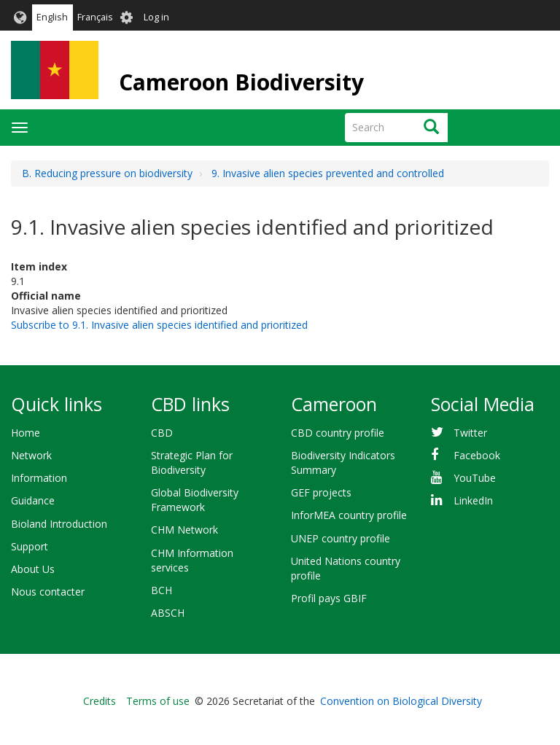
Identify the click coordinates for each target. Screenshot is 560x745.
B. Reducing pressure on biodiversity (107, 173)
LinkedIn (473, 500)
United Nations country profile (346, 568)
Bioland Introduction (59, 524)
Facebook (477, 455)
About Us (33, 569)
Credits (100, 701)
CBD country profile (338, 433)
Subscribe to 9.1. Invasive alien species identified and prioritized (159, 325)
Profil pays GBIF (329, 598)
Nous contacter (48, 592)
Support (30, 546)
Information (39, 478)
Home (26, 433)
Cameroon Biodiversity (241, 82)
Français (95, 17)
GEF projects (321, 492)
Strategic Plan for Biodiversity (192, 463)
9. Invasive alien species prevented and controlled (328, 173)
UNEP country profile (341, 538)
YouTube (475, 478)
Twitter (470, 433)
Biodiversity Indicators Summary (343, 463)
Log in (156, 17)
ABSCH (168, 613)
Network (31, 455)
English (52, 17)
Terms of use (158, 701)
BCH (162, 590)
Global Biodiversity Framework (195, 500)
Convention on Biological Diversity (401, 701)
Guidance (33, 500)
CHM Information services (192, 560)
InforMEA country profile (349, 515)
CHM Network (184, 530)
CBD (162, 433)
